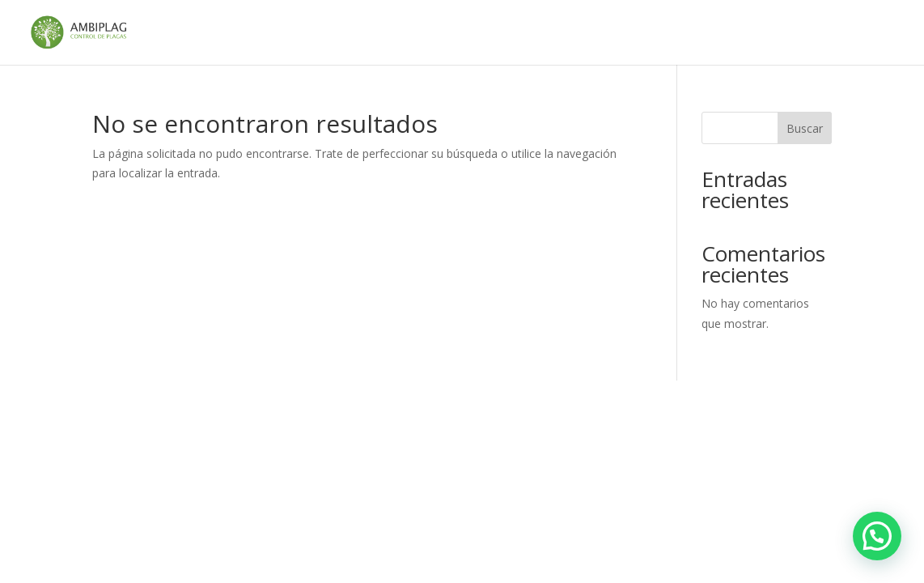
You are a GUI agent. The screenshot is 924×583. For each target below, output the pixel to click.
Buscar (805, 128)
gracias (577, 33)
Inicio (242, 33)
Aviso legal (307, 33)
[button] (877, 536)
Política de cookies (671, 33)
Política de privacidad (805, 33)
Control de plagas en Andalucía (447, 33)
